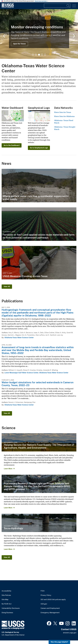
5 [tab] (45, 55)
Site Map (5, 600)
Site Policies (6, 595)
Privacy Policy (46, 595)
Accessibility (6, 591)
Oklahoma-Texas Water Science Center (19, 338)
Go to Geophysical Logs (39, 148)
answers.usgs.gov (70, 633)
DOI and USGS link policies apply (53, 600)
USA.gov (44, 604)
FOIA (43, 591)
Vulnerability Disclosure (11, 608)
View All (7, 287)
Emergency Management (50, 613)
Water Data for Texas (63, 112)
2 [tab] (36, 55)
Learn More (8, 469)
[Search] (68, 6)
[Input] (57, 6)
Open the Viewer (19, 44)
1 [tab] (33, 55)
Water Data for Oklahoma (64, 116)
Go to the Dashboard (12, 145)
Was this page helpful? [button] (59, 642)
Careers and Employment (50, 608)
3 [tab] (39, 55)
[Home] (8, 7)
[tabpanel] (39, 34)
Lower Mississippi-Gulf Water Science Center (21, 373)
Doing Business (7, 613)
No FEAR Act (7, 604)
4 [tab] (42, 55)
